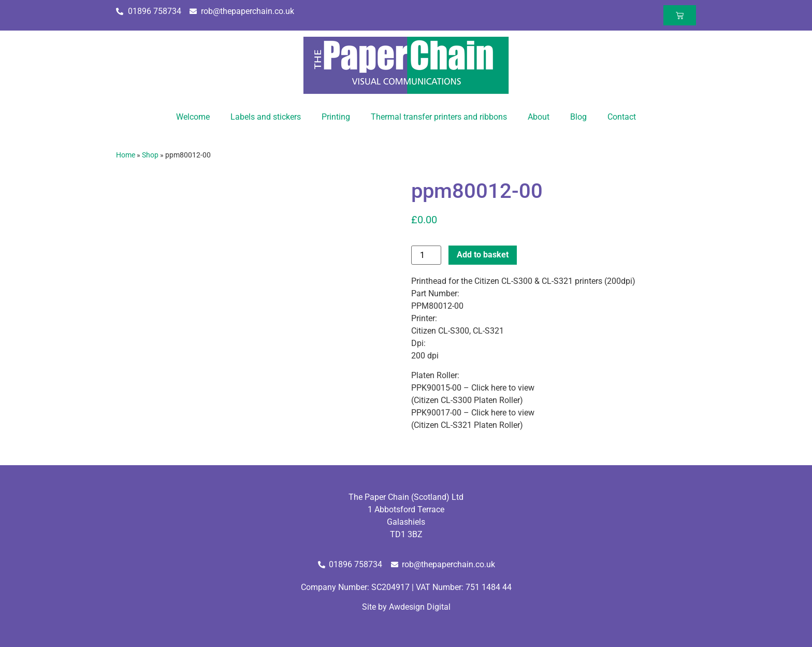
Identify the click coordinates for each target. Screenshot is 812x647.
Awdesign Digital (420, 607)
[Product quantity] (426, 255)
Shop (150, 155)
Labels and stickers (266, 117)
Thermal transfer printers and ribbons (439, 117)
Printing (336, 117)
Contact (622, 117)
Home (126, 155)
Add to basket (483, 255)
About (539, 117)
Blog (578, 117)
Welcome (193, 117)
